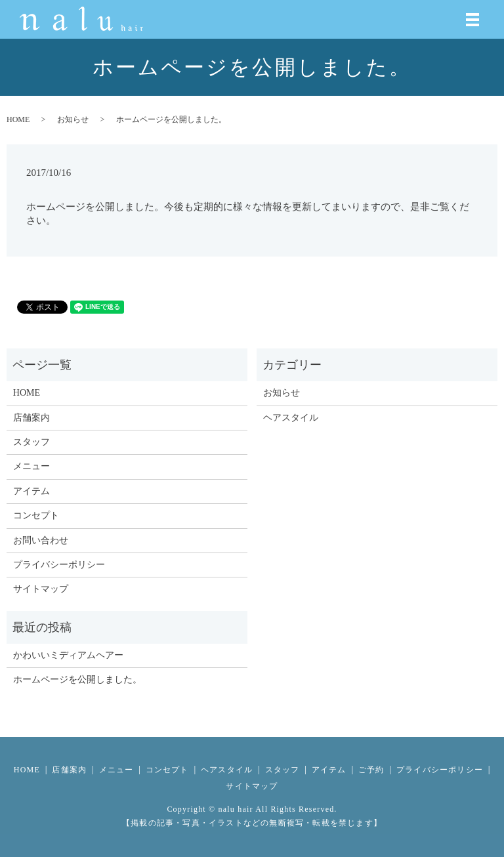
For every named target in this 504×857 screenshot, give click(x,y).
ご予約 (371, 770)
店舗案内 (31, 418)
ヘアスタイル (291, 418)
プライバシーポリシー (59, 565)
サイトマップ (41, 589)
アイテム (31, 491)
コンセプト (36, 515)
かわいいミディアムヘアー (68, 655)
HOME (18, 119)
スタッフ (31, 442)
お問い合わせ (41, 540)
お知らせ (73, 119)
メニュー (31, 466)
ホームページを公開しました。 (77, 679)
